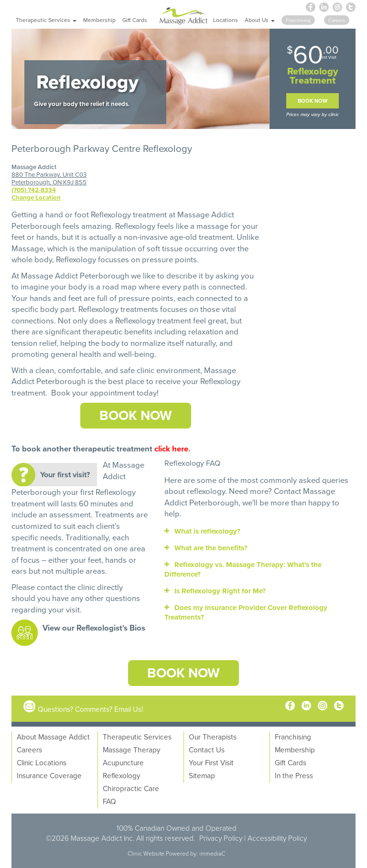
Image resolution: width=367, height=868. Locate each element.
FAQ (109, 801)
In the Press (294, 775)
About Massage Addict (53, 737)
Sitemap (202, 775)
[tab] (260, 531)
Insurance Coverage (49, 775)
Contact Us (207, 750)
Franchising (293, 737)
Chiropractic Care (131, 788)
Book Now (313, 101)
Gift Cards (135, 20)
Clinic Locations (42, 762)
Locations (226, 20)
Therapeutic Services (137, 737)
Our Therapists (213, 737)
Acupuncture (123, 762)
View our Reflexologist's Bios (94, 628)
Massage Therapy (132, 750)
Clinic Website (146, 853)
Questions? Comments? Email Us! (91, 709)
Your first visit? (65, 475)
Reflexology (135, 226)
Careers (29, 750)
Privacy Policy (221, 838)
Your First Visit (211, 762)
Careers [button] (337, 20)
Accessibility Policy (277, 838)
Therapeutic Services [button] (46, 20)
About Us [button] (260, 20)
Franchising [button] (298, 20)
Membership (99, 20)
